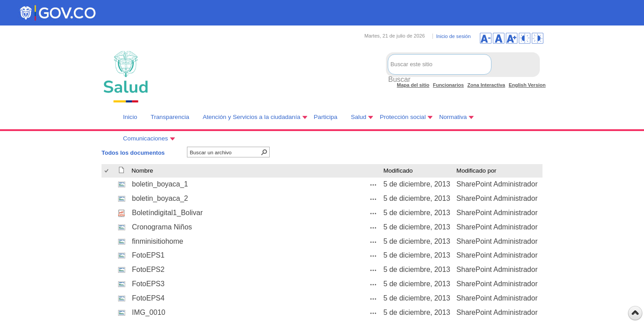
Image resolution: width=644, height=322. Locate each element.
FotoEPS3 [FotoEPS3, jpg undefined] (148, 284)
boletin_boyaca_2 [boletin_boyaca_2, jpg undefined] (160, 198)
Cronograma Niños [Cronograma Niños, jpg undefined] (162, 227)
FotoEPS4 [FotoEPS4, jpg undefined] (148, 298)
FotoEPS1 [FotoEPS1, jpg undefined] (148, 255)
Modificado (398, 171)
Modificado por (477, 171)
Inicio (130, 117)
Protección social (403, 117)
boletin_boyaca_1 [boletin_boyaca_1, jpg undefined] (160, 184)
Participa (326, 117)
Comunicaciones (146, 138)
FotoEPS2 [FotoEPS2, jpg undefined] (148, 269)
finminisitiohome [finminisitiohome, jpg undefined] (158, 241)
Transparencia (170, 117)
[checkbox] (107, 171)
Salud (358, 117)
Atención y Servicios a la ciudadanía (251, 117)
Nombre (142, 171)
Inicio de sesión (453, 36)
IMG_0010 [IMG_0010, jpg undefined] (149, 312)
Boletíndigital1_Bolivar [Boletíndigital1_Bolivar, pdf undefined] (167, 213)
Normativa (453, 117)
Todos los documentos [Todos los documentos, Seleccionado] (133, 153)
